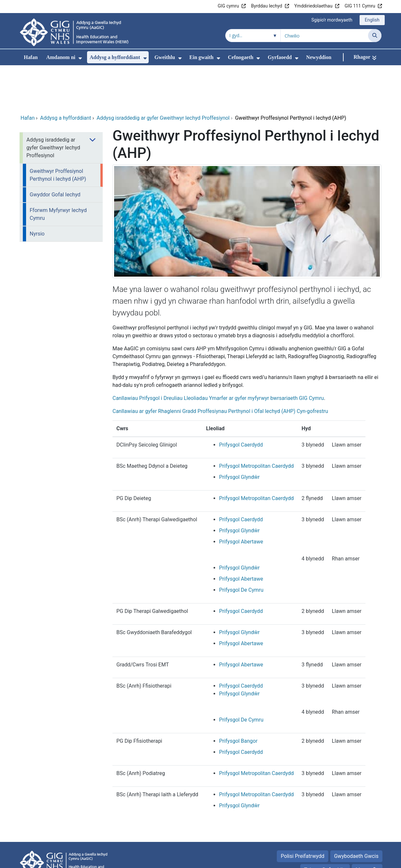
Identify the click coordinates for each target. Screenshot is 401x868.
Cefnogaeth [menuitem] (241, 57)
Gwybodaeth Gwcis (356, 812)
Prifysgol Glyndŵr (239, 433)
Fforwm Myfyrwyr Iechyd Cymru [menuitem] (58, 170)
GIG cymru (228, 6)
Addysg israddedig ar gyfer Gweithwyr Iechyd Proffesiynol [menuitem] (53, 104)
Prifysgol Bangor (238, 697)
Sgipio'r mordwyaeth (332, 20)
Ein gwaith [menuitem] (201, 57)
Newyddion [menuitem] (319, 57)
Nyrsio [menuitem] (37, 190)
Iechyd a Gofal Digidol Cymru (341, 860)
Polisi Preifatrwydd (302, 812)
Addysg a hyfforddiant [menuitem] (115, 57)
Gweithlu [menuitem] (165, 57)
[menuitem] (80, 58)
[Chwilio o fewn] (253, 36)
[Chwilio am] (324, 36)
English (372, 20)
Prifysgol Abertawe (241, 498)
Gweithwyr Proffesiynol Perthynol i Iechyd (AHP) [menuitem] (58, 131)
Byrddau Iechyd (267, 6)
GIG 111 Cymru (360, 6)
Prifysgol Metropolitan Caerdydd (256, 422)
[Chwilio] (375, 36)
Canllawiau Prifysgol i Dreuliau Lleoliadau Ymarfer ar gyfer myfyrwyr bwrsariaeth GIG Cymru (218, 354)
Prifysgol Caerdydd (241, 401)
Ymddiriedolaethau (313, 6)
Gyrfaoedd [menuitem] (280, 57)
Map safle (367, 826)
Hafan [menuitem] (31, 57)
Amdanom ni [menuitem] (61, 57)
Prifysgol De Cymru (241, 546)
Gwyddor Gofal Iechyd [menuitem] (55, 151)
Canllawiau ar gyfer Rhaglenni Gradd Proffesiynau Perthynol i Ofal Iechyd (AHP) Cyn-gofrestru (220, 367)
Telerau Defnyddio (325, 826)
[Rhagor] (365, 57)
